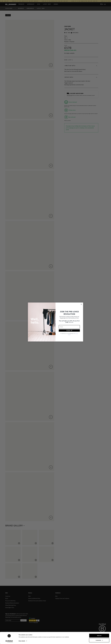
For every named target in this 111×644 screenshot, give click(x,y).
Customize (99, 640)
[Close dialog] (81, 304)
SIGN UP (69, 330)
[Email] (69, 327)
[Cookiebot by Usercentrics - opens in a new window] (9, 641)
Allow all (99, 636)
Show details (22, 641)
